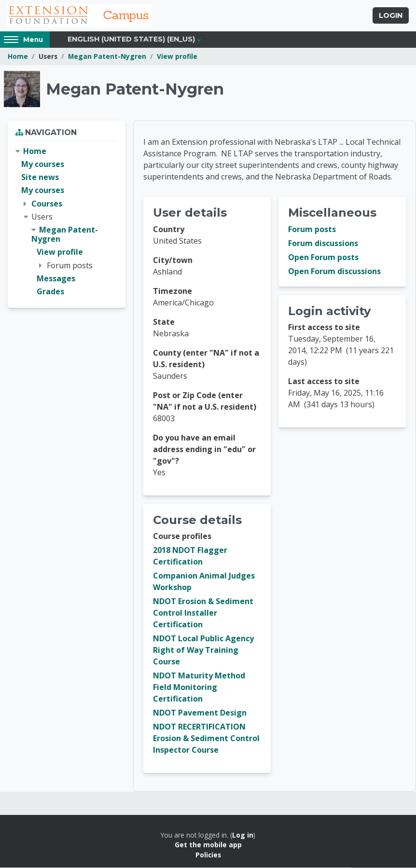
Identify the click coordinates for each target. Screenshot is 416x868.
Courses (47, 204)
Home (18, 57)
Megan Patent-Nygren (107, 57)
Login (391, 16)
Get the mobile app (208, 845)
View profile (177, 57)
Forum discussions (323, 244)
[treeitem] (67, 222)
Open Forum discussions (334, 272)
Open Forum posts (323, 258)
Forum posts (312, 230)
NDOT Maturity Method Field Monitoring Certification (199, 688)
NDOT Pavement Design (200, 713)
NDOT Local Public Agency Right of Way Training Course (203, 650)
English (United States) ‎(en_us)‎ (131, 40)
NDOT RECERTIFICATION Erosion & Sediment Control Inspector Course (206, 739)
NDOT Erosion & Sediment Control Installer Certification (203, 613)
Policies (208, 855)
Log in (243, 835)
